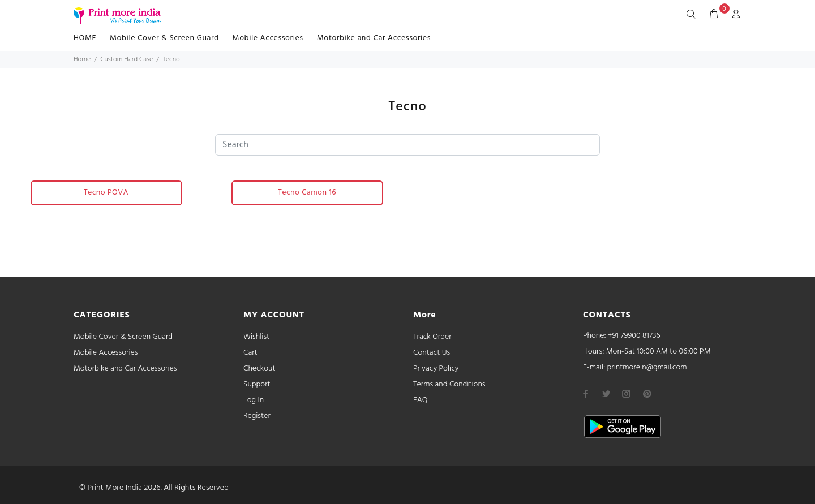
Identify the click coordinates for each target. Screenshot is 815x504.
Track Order (432, 337)
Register (257, 416)
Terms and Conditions (449, 384)
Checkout (259, 369)
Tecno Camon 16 (307, 193)
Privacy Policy (436, 369)
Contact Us (432, 353)
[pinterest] (647, 394)
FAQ (421, 400)
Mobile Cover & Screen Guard (164, 38)
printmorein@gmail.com (647, 367)
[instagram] (627, 394)
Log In (254, 400)
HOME (85, 38)
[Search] (693, 15)
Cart (250, 353)
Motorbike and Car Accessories (374, 38)
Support (257, 384)
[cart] (714, 15)
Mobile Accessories (268, 38)
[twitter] (606, 394)
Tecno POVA (106, 193)
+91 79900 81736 (634, 336)
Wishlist (256, 337)
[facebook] (586, 394)
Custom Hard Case (126, 59)
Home (82, 59)
